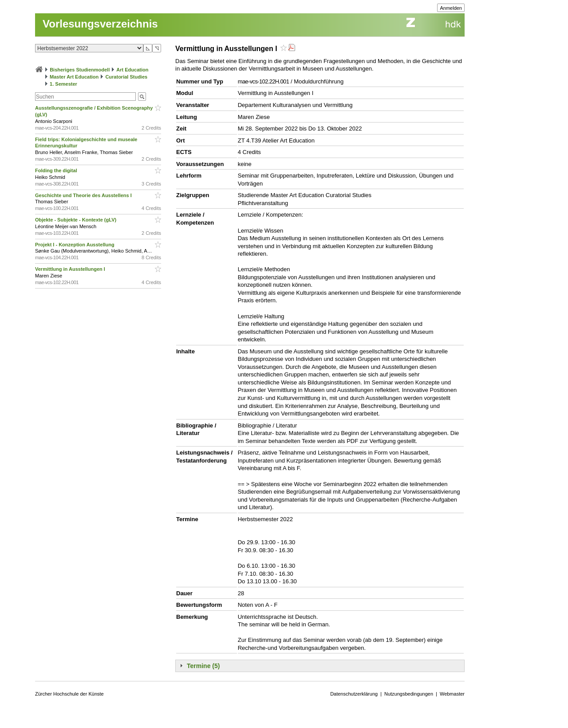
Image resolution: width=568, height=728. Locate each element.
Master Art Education (74, 77)
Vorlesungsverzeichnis (100, 24)
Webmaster (452, 694)
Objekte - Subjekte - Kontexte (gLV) (76, 220)
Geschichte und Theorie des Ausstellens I (84, 195)
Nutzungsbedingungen (409, 694)
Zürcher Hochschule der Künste (69, 694)
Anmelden (451, 8)
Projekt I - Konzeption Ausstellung (75, 245)
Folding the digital (57, 170)
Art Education (132, 70)
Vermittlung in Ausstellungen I (71, 269)
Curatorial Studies (126, 77)
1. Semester (63, 84)
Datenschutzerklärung (354, 694)
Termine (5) (203, 666)
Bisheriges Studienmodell (80, 70)
